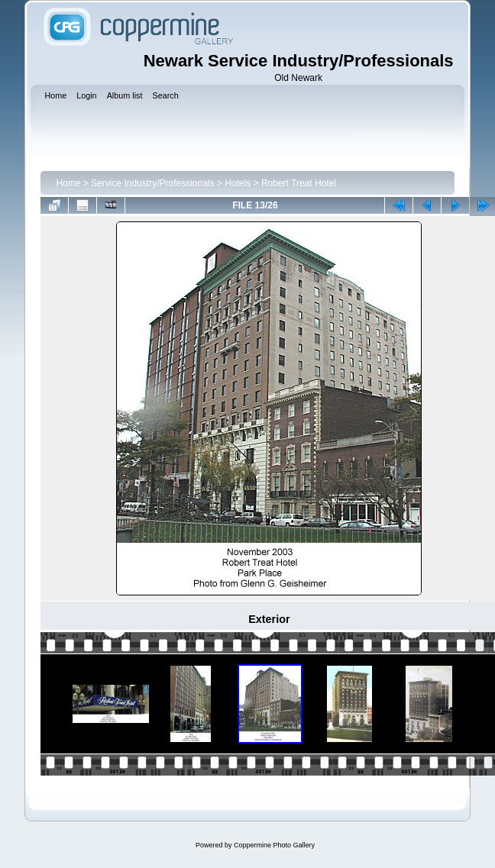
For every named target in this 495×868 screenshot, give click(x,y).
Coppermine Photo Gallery (274, 845)
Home (68, 183)
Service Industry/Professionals (152, 183)
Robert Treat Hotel (299, 183)
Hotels (238, 183)
